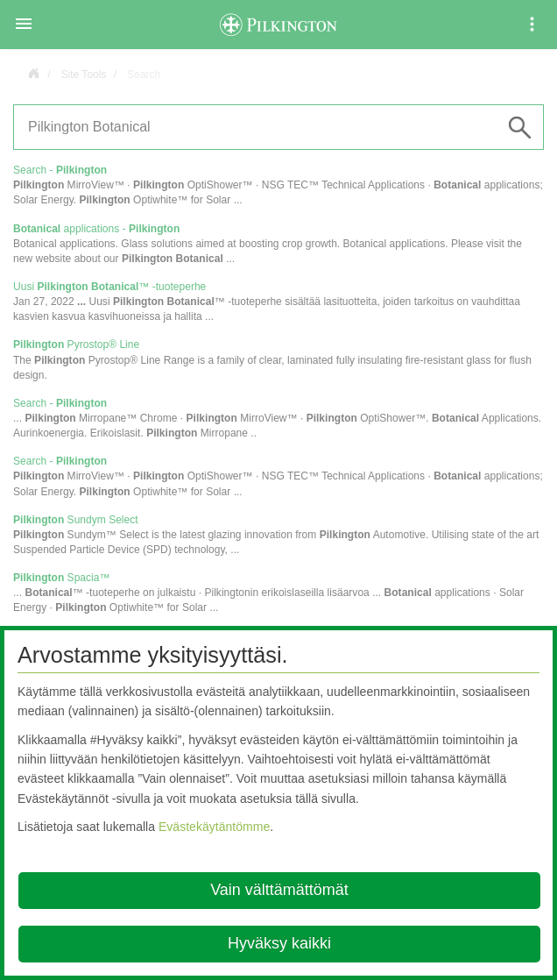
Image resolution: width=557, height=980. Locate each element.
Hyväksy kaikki (279, 943)
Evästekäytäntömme (214, 827)
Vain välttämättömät (279, 890)
